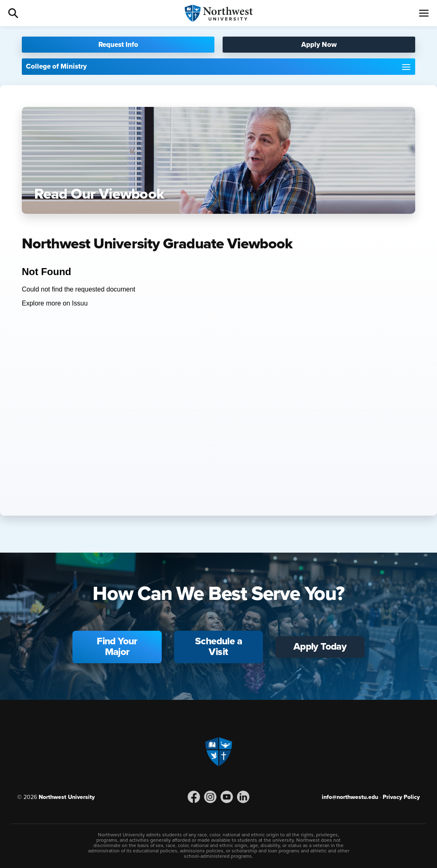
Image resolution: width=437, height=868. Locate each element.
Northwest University (67, 797)
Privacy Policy (401, 797)
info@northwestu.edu (350, 797)
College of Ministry (56, 66)
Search (13, 13)
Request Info (118, 45)
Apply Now (319, 45)
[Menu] (424, 13)
